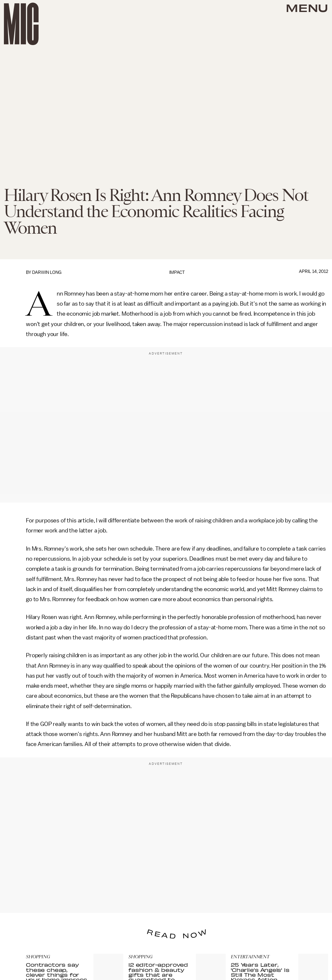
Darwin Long (47, 272)
